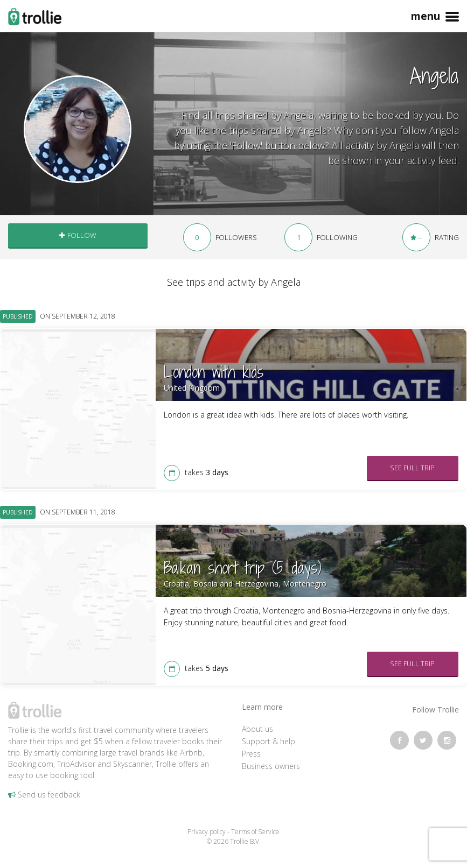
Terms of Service (255, 832)
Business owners (271, 766)
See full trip (412, 468)
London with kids (214, 372)
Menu (434, 12)
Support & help (269, 741)
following (321, 237)
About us (257, 729)
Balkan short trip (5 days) (243, 568)
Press (251, 754)
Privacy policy (207, 832)
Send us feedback (44, 795)
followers (220, 237)
